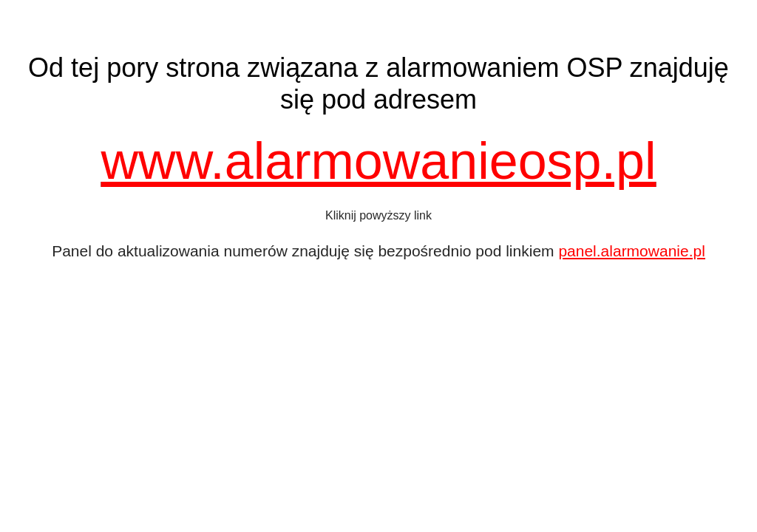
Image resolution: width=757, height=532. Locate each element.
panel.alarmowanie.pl (631, 251)
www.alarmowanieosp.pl (379, 161)
